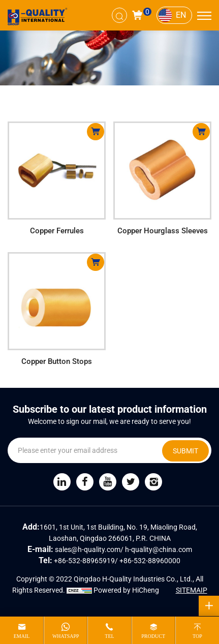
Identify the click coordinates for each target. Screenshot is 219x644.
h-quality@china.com (159, 549)
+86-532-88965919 (84, 561)
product (153, 636)
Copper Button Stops (57, 361)
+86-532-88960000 (150, 561)
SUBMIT (185, 451)
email (22, 636)
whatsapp (66, 636)
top (197, 636)
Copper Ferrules (57, 231)
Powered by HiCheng (126, 590)
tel (109, 636)
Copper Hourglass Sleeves (163, 231)
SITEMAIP (192, 590)
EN (181, 15)
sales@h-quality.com (88, 549)
